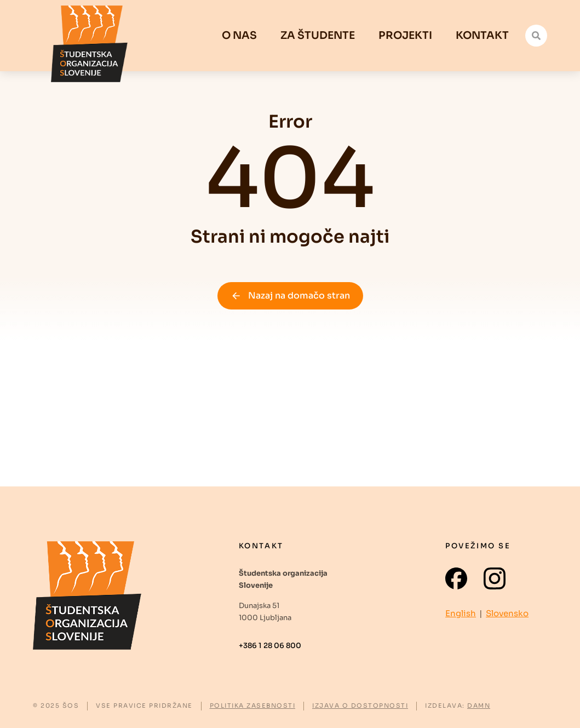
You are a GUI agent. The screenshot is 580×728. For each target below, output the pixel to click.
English (461, 613)
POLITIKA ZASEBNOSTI (253, 706)
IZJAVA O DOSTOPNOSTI (360, 706)
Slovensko (507, 613)
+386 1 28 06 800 (270, 646)
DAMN (479, 706)
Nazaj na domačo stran (290, 296)
